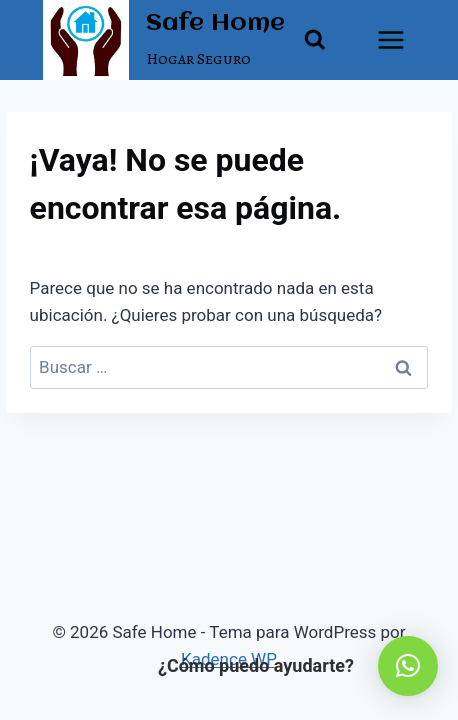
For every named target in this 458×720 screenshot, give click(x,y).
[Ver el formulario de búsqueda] (315, 40)
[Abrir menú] (391, 39)
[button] (408, 666)
